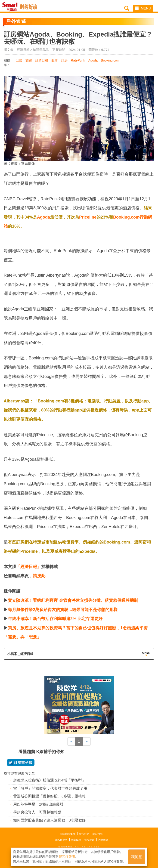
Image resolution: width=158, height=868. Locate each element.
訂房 (64, 60)
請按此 (39, 576)
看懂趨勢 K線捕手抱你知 (41, 752)
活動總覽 (103, 840)
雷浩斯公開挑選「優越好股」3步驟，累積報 (49, 796)
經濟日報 (42, 60)
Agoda (93, 60)
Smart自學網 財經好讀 (30, 7)
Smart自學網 (11, 7)
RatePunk (78, 60)
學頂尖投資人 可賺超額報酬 (37, 812)
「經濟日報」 (29, 567)
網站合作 (98, 834)
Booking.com (110, 60)
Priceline (88, 217)
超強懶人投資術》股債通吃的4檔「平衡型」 (49, 780)
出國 (19, 60)
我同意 (137, 857)
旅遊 (29, 60)
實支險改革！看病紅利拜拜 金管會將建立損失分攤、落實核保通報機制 (73, 600)
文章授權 (76, 840)
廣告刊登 (84, 834)
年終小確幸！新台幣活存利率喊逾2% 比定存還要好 (55, 619)
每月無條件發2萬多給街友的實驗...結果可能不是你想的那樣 (63, 610)
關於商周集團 (68, 834)
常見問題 (90, 840)
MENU (143, 8)
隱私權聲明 (61, 840)
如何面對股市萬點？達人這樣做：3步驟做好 (49, 820)
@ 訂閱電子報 (21, 763)
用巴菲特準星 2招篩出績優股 (38, 804)
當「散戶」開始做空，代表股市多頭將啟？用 (50, 788)
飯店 (55, 60)
